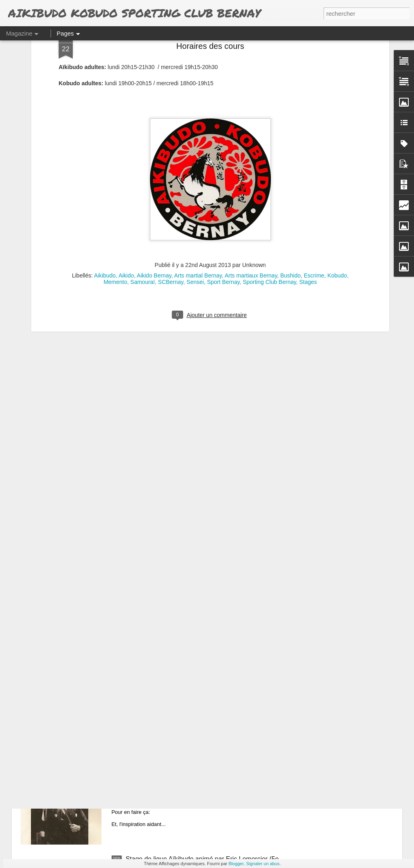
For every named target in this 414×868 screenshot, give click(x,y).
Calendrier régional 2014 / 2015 (171, 676)
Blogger (236, 864)
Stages (308, 184)
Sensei (195, 184)
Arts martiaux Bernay (251, 177)
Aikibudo (105, 177)
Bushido (290, 177)
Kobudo (337, 177)
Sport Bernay (223, 184)
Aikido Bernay (154, 177)
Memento (115, 184)
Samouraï (143, 184)
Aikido (126, 177)
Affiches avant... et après (161, 767)
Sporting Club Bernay (269, 184)
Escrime (314, 177)
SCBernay (171, 184)
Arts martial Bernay (198, 177)
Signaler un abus (263, 864)
